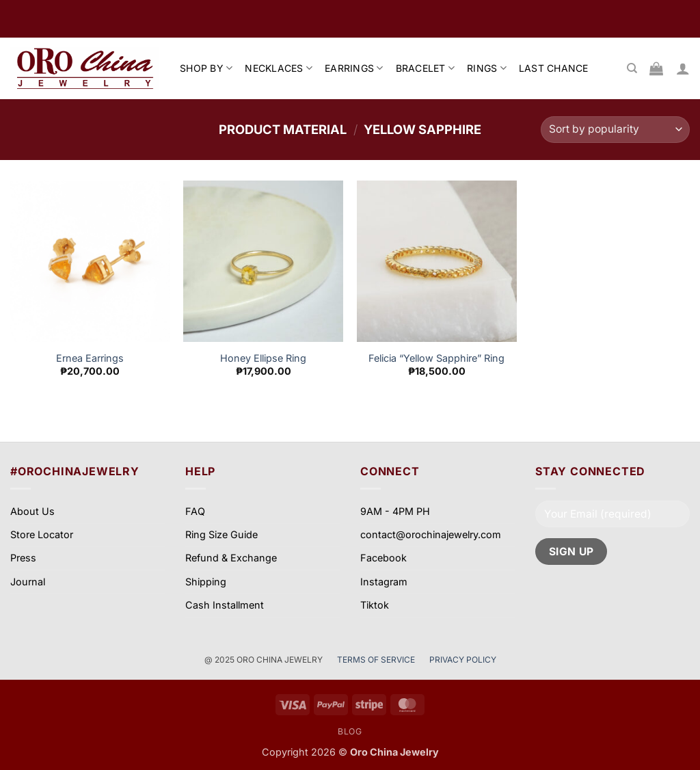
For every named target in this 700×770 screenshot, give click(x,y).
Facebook (383, 558)
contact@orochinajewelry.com (431, 534)
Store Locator (42, 534)
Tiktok (375, 605)
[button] (683, 68)
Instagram (384, 582)
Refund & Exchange (231, 558)
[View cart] (656, 68)
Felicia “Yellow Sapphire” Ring (436, 358)
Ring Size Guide (221, 534)
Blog (350, 731)
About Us (32, 511)
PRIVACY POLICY (463, 660)
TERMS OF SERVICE (377, 660)
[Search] (632, 68)
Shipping (206, 582)
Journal (28, 582)
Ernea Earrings (90, 358)
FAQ (195, 511)
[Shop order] (615, 130)
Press (23, 558)
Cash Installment (225, 605)
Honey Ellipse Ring (263, 358)
